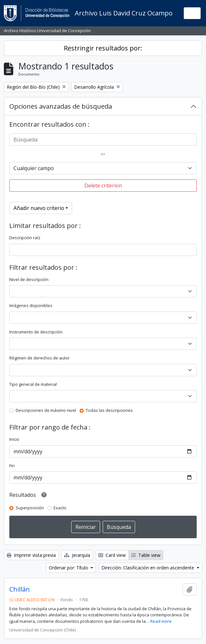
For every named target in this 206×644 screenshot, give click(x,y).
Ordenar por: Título (69, 568)
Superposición (30, 508)
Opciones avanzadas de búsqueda (61, 106)
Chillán (20, 589)
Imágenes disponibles (31, 305)
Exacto (60, 508)
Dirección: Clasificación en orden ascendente (148, 568)
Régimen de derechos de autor (39, 358)
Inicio (14, 439)
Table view (146, 555)
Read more (161, 621)
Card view (112, 555)
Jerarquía (77, 555)
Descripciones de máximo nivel (46, 410)
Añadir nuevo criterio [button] (39, 208)
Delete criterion (103, 186)
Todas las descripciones (109, 410)
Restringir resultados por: (103, 48)
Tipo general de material (33, 384)
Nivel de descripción (29, 279)
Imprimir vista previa (31, 555)
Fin (12, 466)
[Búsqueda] (103, 140)
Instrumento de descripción (36, 332)
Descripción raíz (25, 238)
